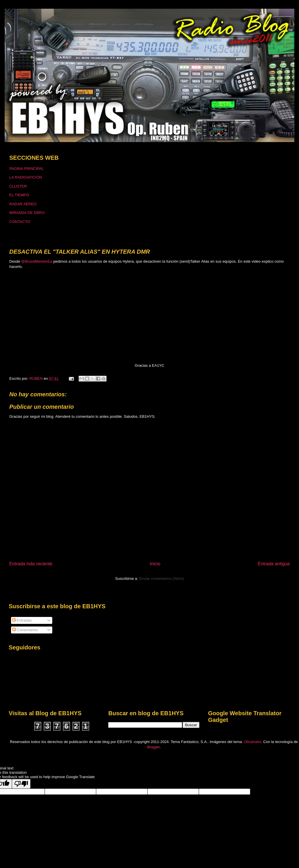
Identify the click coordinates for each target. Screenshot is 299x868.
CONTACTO (20, 222)
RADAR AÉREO (23, 204)
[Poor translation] (21, 784)
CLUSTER (18, 186)
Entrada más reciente (31, 564)
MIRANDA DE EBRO (27, 213)
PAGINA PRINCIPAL (27, 169)
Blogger (153, 747)
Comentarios (25, 630)
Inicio (155, 564)
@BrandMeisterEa (37, 261)
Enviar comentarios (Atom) (161, 579)
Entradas (22, 620)
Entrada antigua (274, 564)
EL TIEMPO (19, 195)
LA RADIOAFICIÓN (26, 177)
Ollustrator (252, 742)
